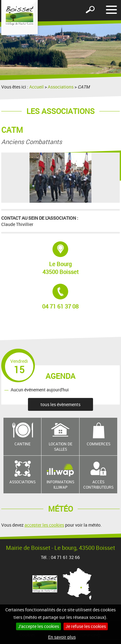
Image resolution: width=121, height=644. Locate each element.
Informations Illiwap (60, 484)
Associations (61, 87)
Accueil (36, 87)
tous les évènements (60, 404)
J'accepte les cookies (38, 626)
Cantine (22, 444)
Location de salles (60, 446)
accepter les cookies (44, 525)
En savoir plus (62, 637)
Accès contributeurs (98, 484)
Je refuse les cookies (86, 626)
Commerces (99, 444)
